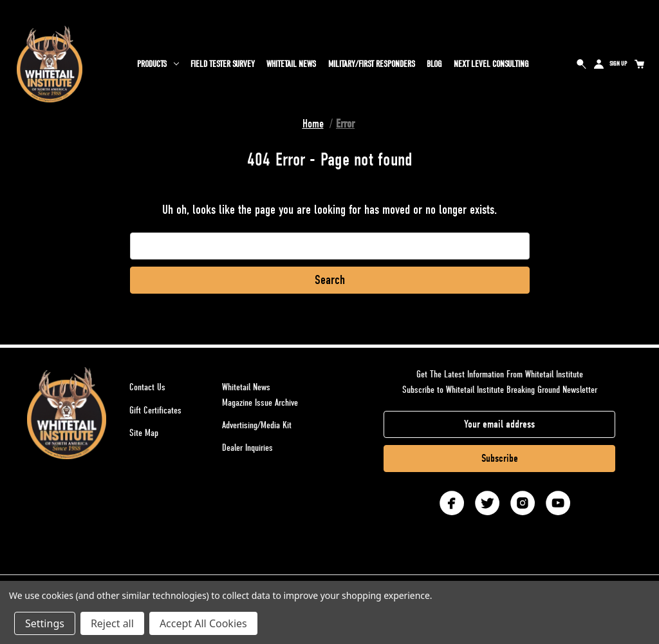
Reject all (112, 623)
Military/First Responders (372, 64)
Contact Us (147, 387)
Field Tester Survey (223, 64)
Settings (45, 623)
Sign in (599, 64)
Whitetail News (291, 64)
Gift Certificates (155, 410)
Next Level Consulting (491, 64)
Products (158, 64)
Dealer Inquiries (247, 448)
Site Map (144, 433)
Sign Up (618, 64)
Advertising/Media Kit (257, 425)
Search (582, 64)
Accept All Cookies (203, 623)
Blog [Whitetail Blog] (434, 64)
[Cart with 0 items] (639, 64)
